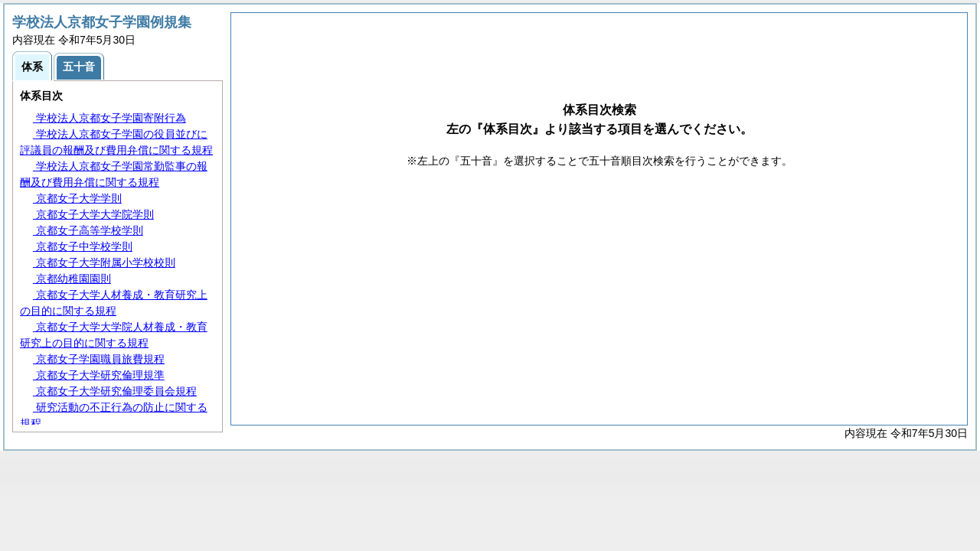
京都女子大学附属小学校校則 (104, 262)
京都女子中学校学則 (83, 246)
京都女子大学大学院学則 (93, 214)
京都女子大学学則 (77, 198)
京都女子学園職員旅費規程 (99, 359)
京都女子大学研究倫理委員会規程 (115, 391)
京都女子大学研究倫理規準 (99, 375)
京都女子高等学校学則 (88, 230)
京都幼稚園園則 (72, 279)
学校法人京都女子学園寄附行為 (109, 118)
